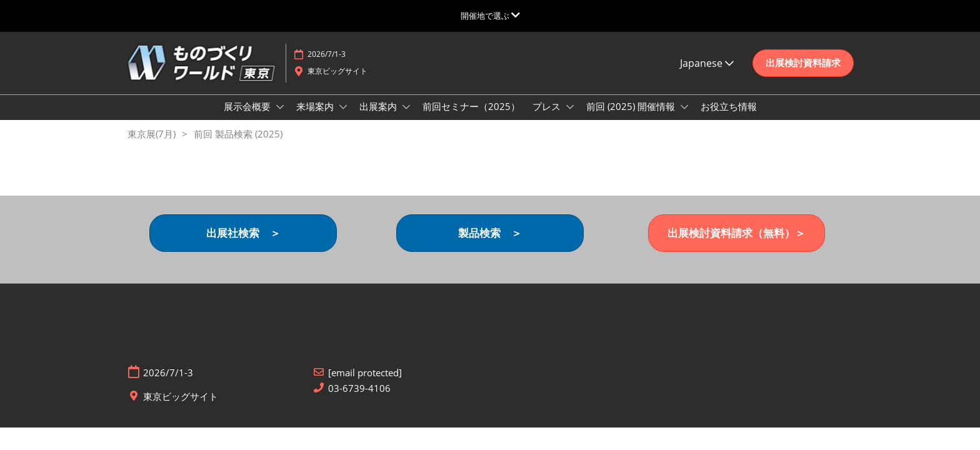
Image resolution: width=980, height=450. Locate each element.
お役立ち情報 (729, 118)
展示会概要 (248, 118)
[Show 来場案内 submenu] (343, 119)
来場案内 (316, 118)
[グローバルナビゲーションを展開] (490, 16)
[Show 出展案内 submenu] (406, 119)
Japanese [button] (707, 75)
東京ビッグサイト (337, 83)
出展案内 (379, 118)
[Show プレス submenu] (570, 119)
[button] (803, 75)
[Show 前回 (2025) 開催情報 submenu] (684, 119)
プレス (548, 118)
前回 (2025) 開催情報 (632, 118)
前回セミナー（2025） (471, 118)
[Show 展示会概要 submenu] (280, 119)
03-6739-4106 (359, 400)
